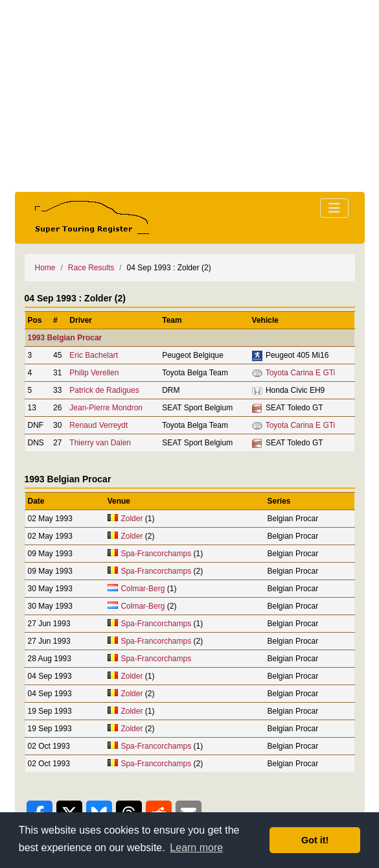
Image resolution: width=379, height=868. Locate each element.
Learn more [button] (196, 848)
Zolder (132, 519)
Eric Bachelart (94, 355)
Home (45, 268)
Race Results (91, 268)
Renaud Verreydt (98, 425)
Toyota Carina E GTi (301, 373)
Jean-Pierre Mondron (106, 408)
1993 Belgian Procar (65, 338)
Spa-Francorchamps (156, 554)
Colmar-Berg (143, 589)
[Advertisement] (190, 96)
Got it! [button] (315, 840)
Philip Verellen (94, 373)
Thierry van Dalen (100, 443)
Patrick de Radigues (104, 390)
